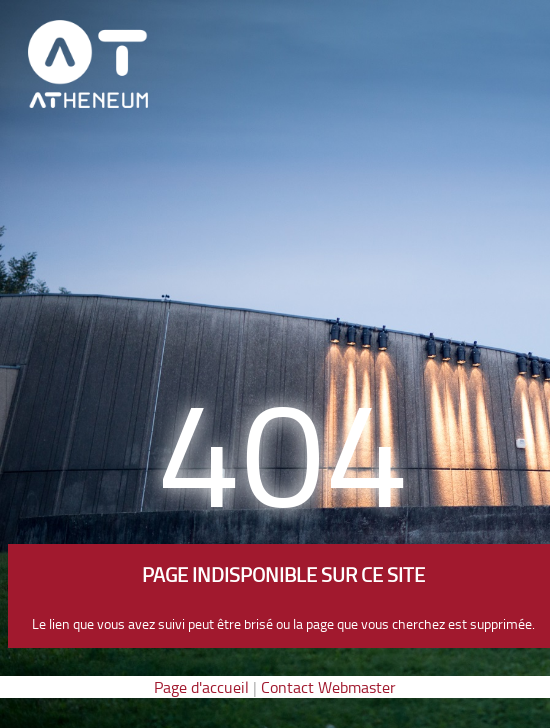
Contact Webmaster (328, 687)
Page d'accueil (201, 687)
